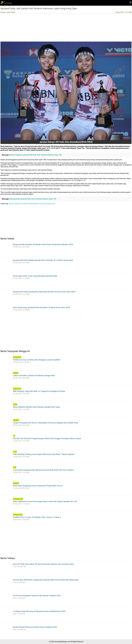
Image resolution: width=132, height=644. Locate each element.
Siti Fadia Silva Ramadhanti (29, 204)
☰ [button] (130, 2)
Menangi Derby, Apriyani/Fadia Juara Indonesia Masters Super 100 (33, 199)
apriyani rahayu (14, 204)
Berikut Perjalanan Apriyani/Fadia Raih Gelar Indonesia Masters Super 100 (35, 155)
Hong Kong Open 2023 (47, 204)
